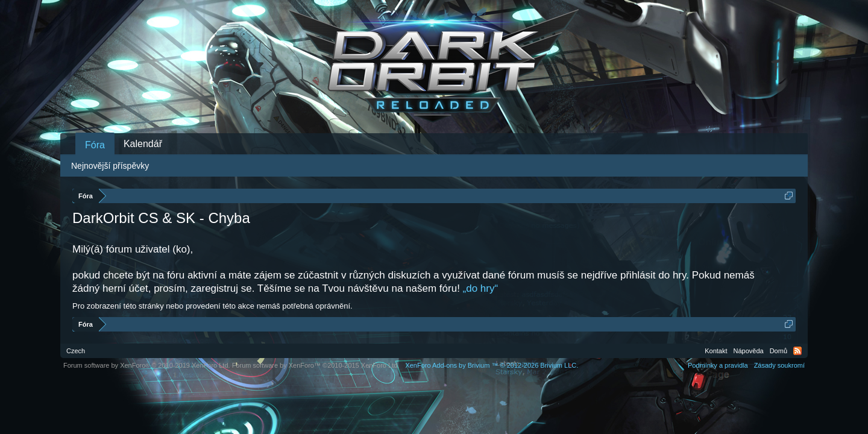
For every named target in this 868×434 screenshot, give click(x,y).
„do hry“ (481, 288)
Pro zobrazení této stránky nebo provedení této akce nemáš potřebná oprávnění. (212, 306)
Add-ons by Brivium (492, 365)
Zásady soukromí (779, 365)
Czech (76, 351)
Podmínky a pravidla (718, 365)
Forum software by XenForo (147, 365)
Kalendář (143, 144)
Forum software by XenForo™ (316, 365)
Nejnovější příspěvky (110, 166)
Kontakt (716, 351)
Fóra (95, 145)
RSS (797, 351)
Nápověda (749, 351)
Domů (778, 351)
